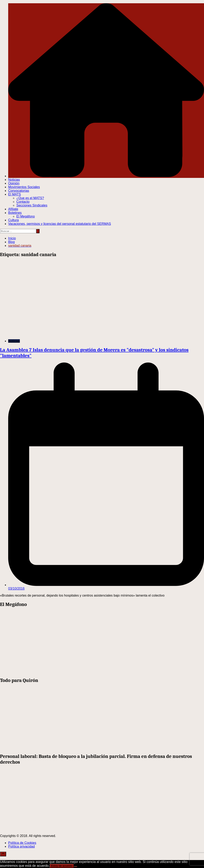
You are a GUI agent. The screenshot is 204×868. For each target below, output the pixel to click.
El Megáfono (26, 216)
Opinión (14, 183)
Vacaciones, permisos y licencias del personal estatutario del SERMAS (60, 224)
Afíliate (13, 209)
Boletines (15, 213)
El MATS (15, 194)
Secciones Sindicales (32, 205)
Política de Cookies (22, 843)
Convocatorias (19, 191)
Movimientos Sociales (24, 187)
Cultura (14, 220)
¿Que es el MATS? (30, 198)
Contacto (23, 202)
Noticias (14, 180)
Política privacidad (21, 846)
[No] (76, 867)
